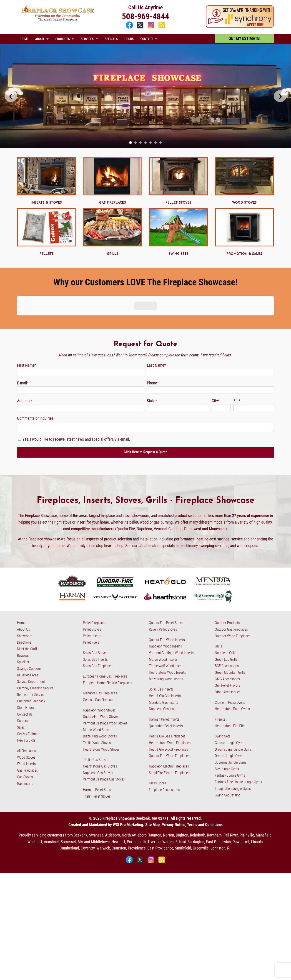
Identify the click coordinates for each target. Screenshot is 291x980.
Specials (23, 619)
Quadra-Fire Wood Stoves (101, 674)
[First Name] (81, 329)
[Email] (81, 347)
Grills (218, 603)
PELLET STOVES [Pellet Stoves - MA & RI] (178, 203)
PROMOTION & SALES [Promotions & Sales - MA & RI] (244, 254)
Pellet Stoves (92, 586)
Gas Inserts (25, 740)
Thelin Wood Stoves (97, 700)
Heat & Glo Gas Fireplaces (167, 693)
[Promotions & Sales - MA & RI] (244, 245)
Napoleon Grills (226, 610)
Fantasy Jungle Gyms (230, 732)
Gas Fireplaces (27, 727)
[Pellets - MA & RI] (47, 245)
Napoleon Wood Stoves (99, 667)
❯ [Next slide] (280, 96)
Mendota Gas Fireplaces (100, 650)
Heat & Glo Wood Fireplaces (168, 706)
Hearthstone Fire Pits (230, 683)
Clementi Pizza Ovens (230, 659)
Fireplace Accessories (164, 746)
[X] (141, 28)
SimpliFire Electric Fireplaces (169, 730)
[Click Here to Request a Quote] (145, 409)
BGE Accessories (227, 623)
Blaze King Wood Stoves (100, 693)
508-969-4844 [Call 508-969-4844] (145, 17)
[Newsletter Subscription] (19, 396)
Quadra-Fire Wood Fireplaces (169, 713)
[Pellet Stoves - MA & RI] (178, 194)
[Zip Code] (254, 364)
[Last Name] (210, 329)
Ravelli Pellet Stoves (163, 586)
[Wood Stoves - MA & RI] (244, 194)
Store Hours (25, 664)
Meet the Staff (27, 606)
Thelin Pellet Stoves (97, 753)
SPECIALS (111, 39)
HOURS (129, 39)
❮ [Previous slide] (11, 96)
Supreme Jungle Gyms (231, 719)
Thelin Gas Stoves (96, 717)
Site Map (152, 782)
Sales (21, 684)
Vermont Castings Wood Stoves (105, 680)
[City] (221, 364)
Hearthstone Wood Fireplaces (170, 700)
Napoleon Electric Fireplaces (169, 723)
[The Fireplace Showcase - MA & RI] (58, 20)
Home (21, 580)
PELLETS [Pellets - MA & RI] (47, 254)
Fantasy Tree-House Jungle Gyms (238, 739)
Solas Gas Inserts (95, 616)
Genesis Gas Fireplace (99, 656)
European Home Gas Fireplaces (105, 633)
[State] (178, 364)
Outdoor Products (227, 580)
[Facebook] (130, 28)
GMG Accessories (227, 636)
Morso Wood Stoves (97, 687)
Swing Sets (223, 693)
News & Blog (26, 697)
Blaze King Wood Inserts (166, 636)
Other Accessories (228, 649)
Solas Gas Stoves (95, 610)
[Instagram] (152, 28)
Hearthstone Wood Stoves (101, 706)
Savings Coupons (29, 625)
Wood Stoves (26, 714)
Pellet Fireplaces (95, 580)
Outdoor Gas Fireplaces (231, 586)
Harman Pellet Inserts (164, 676)
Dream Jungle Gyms (229, 713)
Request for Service (31, 651)
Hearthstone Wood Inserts (167, 629)
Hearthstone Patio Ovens (232, 666)
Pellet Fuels (91, 599)
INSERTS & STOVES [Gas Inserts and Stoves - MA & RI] (47, 203)
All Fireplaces (26, 707)
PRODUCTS (63, 39)
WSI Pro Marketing (128, 782)
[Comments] (145, 384)
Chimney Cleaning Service (35, 645)
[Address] (81, 364)
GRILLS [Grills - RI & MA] (113, 254)
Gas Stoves (25, 734)
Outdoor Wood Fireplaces (233, 593)
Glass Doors (157, 740)
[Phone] (210, 347)
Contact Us (25, 671)
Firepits (220, 676)
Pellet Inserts (92, 593)
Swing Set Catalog (228, 752)
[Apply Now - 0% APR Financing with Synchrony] (240, 27)
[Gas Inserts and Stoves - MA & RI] (47, 194)
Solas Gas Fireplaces (98, 623)
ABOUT (40, 39)
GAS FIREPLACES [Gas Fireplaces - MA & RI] (113, 203)
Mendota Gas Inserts (164, 659)
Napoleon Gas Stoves (98, 730)
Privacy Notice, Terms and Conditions (192, 782)
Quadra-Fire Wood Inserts (167, 597)
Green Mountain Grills (230, 629)
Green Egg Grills (226, 616)
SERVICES (87, 39)
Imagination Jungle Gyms (233, 745)
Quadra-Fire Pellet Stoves (167, 580)
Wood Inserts (26, 721)
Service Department (31, 638)
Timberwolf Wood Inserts (167, 623)
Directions (24, 599)
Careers (23, 678)
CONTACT (147, 39)
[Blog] (162, 28)
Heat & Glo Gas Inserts (165, 653)
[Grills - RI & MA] (113, 245)
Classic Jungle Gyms (230, 700)
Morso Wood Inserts (163, 616)
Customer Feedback (31, 658)
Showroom (25, 593)
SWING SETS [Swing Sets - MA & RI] (179, 254)
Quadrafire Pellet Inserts (166, 683)
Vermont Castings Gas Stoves (104, 736)
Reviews (23, 612)
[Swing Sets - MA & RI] (178, 245)
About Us (24, 586)
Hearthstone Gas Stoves (100, 723)
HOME (24, 39)
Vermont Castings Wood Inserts (171, 610)
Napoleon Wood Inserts (165, 603)
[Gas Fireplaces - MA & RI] (113, 194)
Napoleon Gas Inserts (164, 666)
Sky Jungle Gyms (227, 726)
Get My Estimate (29, 691)
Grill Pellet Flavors (227, 642)
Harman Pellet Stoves (98, 746)
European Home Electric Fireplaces (108, 640)
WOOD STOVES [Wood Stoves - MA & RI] (244, 203)
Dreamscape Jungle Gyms (233, 706)
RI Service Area (28, 632)
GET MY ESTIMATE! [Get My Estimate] (244, 38)
